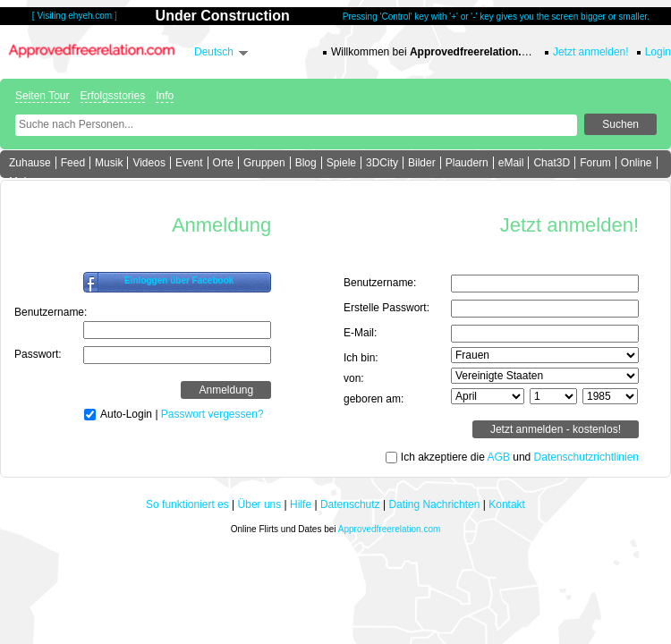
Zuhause (30, 163)
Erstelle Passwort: (386, 308)
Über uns (260, 504)
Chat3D (552, 163)
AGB (499, 457)
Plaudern (467, 163)
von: (354, 378)
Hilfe (301, 504)
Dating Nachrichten (434, 504)
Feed (73, 163)
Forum (595, 163)
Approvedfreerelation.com (390, 529)
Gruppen (264, 163)
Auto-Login (126, 414)
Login (658, 52)
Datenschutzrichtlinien (586, 457)
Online (637, 163)
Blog (306, 163)
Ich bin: (361, 358)
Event (189, 163)
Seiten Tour (42, 96)
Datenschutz (350, 504)
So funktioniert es (187, 504)
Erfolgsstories (113, 96)
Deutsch (214, 52)
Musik (109, 163)
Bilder (422, 163)
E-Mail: (360, 333)
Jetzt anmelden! (591, 52)
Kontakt (507, 504)
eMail (511, 163)
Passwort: (38, 354)
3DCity (382, 163)
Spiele (341, 163)
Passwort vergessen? (212, 414)
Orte (223, 163)
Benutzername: (51, 312)
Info (165, 96)
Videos (149, 163)
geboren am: (374, 399)
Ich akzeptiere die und (520, 457)
